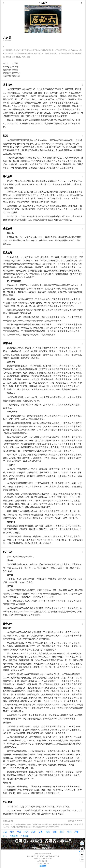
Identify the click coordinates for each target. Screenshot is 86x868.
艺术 (48, 832)
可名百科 (43, 3)
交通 (19, 832)
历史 (41, 832)
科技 (76, 832)
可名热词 (14, 836)
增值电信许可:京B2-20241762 (43, 859)
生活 (26, 832)
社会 (62, 832)
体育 (55, 832)
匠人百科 (46, 863)
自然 (12, 832)
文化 (69, 832)
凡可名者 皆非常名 (43, 861)
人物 (5, 832)
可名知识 (25, 836)
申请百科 (49, 854)
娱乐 (5, 836)
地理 (33, 832)
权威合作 (43, 854)
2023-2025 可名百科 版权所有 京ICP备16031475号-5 (43, 856)
